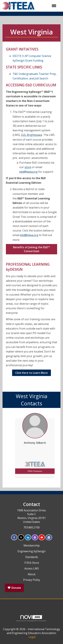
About (32, 574)
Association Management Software (31, 618)
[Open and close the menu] (47, 6)
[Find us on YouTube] (42, 537)
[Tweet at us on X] (21, 537)
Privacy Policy (32, 580)
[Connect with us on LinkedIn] (28, 537)
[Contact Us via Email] (49, 537)
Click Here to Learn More (32, 373)
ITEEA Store (32, 563)
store (28, 167)
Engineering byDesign (32, 551)
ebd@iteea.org (28, 172)
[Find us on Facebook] (14, 537)
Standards (32, 557)
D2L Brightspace (32, 135)
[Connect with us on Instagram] (35, 537)
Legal (32, 637)
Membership (32, 545)
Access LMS (32, 568)
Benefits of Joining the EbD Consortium (32, 249)
